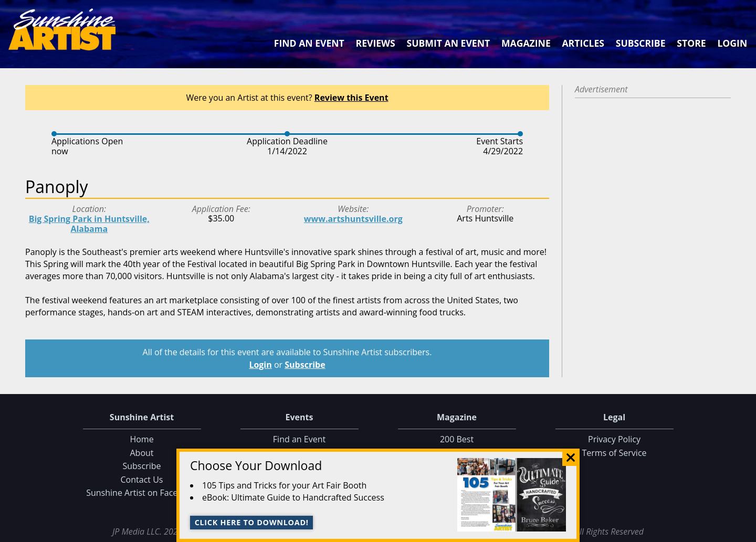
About (141, 453)
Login (732, 43)
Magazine (526, 43)
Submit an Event (449, 43)
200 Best (457, 439)
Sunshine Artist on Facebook (142, 493)
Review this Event (351, 98)
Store (691, 43)
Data (744, 532)
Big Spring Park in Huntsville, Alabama (89, 224)
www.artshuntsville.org (353, 219)
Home (141, 439)
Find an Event (309, 43)
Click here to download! (252, 522)
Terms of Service (614, 453)
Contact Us (142, 480)
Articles (583, 43)
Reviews (376, 43)
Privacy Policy (614, 439)
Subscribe (641, 43)
